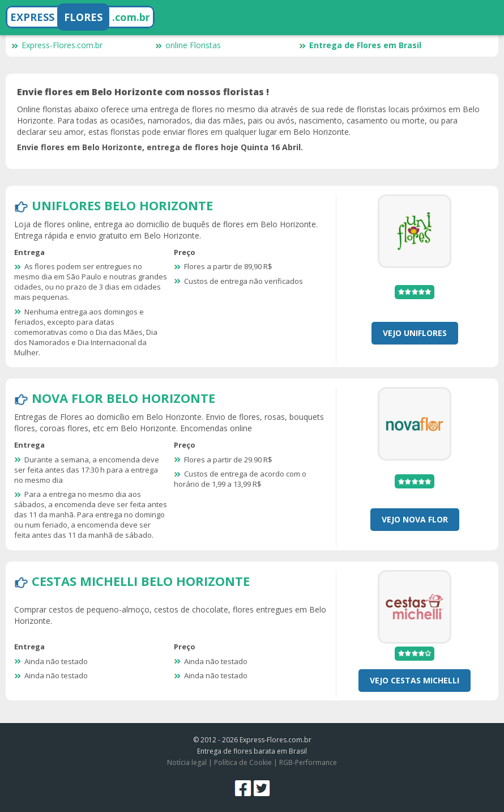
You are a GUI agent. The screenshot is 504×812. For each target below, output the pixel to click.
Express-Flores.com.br (57, 45)
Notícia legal (187, 762)
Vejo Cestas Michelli (415, 680)
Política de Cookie (243, 762)
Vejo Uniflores (415, 333)
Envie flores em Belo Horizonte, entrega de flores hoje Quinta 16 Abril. (160, 147)
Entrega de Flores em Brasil (360, 45)
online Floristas (188, 45)
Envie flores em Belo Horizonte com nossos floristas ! (143, 92)
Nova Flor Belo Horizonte (123, 398)
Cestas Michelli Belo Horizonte (141, 581)
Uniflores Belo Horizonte (122, 205)
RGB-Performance (308, 762)
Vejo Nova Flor (415, 519)
